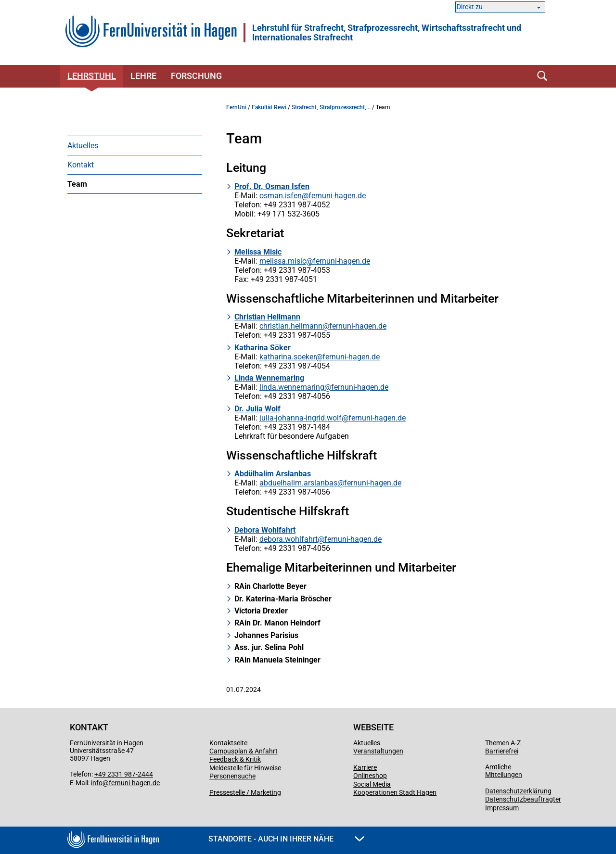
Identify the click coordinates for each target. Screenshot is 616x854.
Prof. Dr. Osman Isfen (272, 186)
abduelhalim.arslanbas (298, 483)
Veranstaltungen (378, 751)
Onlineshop (370, 776)
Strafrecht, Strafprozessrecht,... (331, 107)
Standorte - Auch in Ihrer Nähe (286, 839)
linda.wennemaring (292, 387)
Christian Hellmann (267, 317)
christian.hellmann (291, 326)
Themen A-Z (503, 743)
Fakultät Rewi (269, 107)
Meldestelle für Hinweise (245, 768)
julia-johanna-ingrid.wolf (301, 418)
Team (77, 184)
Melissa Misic (258, 252)
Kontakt (81, 165)
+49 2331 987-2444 (124, 774)
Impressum (502, 808)
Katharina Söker (263, 348)
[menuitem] (135, 145)
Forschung (196, 76)
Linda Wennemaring (269, 378)
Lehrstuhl (92, 76)
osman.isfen (281, 196)
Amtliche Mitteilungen (504, 771)
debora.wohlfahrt (289, 539)
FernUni (236, 107)
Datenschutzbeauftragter (523, 799)
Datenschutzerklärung (518, 791)
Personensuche (232, 776)
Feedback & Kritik (235, 759)
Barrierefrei (502, 751)
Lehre (143, 76)
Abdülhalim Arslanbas (273, 474)
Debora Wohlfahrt (265, 530)
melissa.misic (283, 261)
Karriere (365, 767)
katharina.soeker (288, 357)
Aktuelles (83, 146)
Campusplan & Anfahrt (244, 751)
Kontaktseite (228, 743)
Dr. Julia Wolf (257, 409)
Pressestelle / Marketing (245, 792)
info (97, 783)
